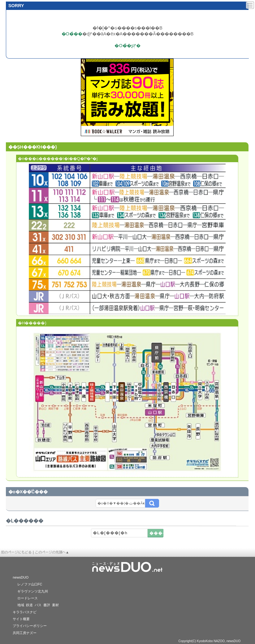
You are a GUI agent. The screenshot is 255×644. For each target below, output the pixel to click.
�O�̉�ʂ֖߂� (127, 46)
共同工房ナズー (25, 633)
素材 (55, 605)
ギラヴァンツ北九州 (33, 591)
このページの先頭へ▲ (52, 552)
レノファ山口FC (30, 584)
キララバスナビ (25, 612)
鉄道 (29, 605)
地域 (21, 605)
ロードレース (28, 598)
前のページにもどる (16, 552)
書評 (47, 605)
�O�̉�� (72, 34)
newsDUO (21, 577)
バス (38, 605)
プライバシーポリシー (30, 626)
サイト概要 (21, 619)
